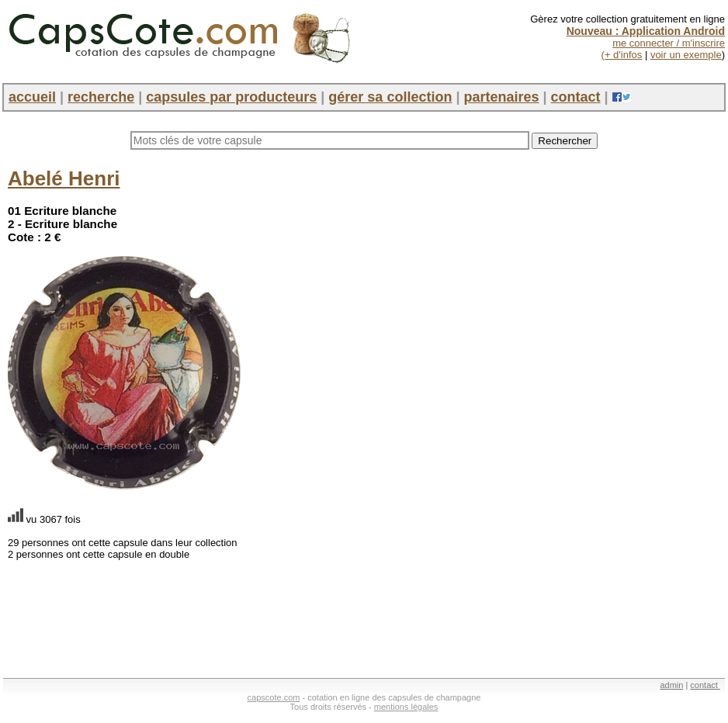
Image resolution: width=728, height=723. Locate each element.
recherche (101, 97)
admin (671, 685)
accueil (32, 97)
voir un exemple (686, 55)
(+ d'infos (622, 55)
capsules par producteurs (231, 97)
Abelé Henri (64, 178)
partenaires (501, 97)
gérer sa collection (390, 97)
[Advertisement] (567, 264)
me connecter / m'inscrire (669, 43)
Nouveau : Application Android (646, 31)
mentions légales (406, 707)
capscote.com (274, 697)
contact (576, 97)
